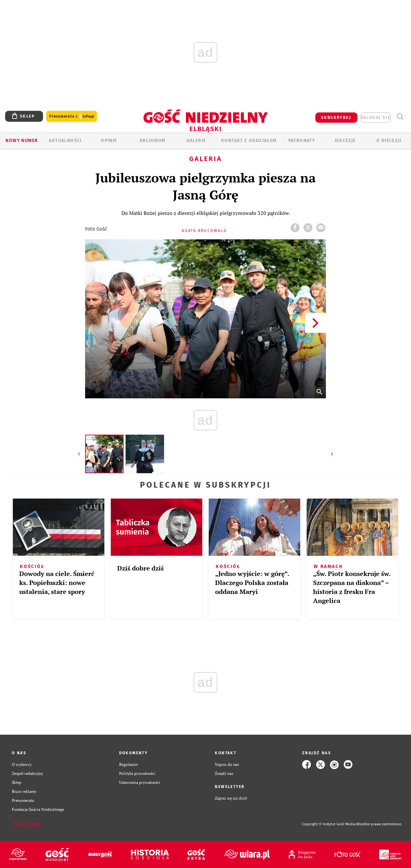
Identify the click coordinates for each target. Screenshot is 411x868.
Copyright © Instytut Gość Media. (329, 824)
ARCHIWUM (153, 141)
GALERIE (196, 141)
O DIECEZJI (389, 141)
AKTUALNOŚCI (65, 141)
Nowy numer (22, 141)
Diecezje (345, 141)
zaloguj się (376, 118)
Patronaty (302, 141)
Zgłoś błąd (27, 824)
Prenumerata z (72, 116)
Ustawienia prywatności (140, 782)
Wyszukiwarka (400, 117)
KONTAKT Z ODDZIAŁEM (249, 141)
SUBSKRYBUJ (336, 118)
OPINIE (109, 141)
